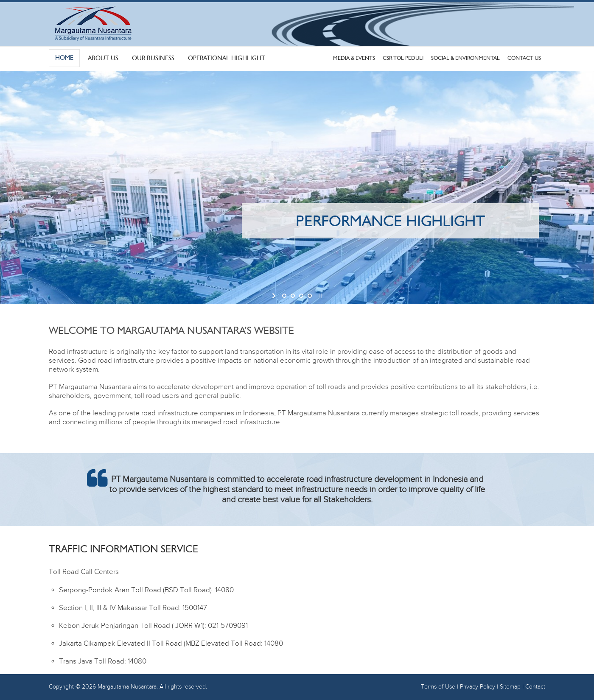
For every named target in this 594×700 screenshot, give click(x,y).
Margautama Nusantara (127, 687)
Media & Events (354, 58)
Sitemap (510, 687)
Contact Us (524, 58)
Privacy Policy (478, 687)
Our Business (153, 58)
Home (64, 58)
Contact (535, 687)
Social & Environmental (465, 58)
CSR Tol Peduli (403, 58)
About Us (103, 58)
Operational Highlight (227, 58)
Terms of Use (438, 687)
